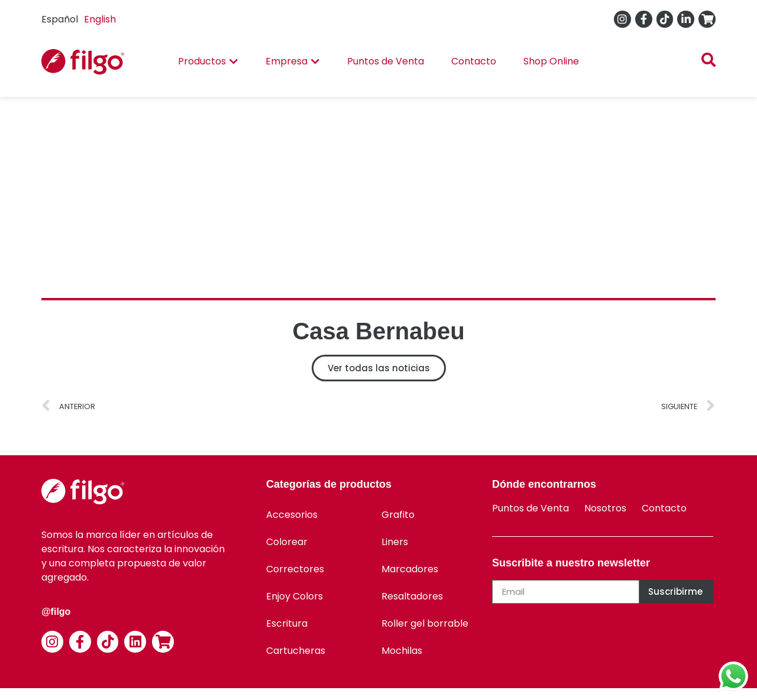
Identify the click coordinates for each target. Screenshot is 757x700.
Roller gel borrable (425, 623)
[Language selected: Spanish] (82, 19)
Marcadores (410, 569)
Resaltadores (412, 596)
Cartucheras (296, 651)
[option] (100, 20)
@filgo (56, 612)
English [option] (100, 19)
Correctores (295, 569)
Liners (395, 542)
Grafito (398, 515)
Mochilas (402, 651)
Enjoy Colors (295, 596)
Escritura (287, 623)
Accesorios (292, 515)
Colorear (287, 542)
